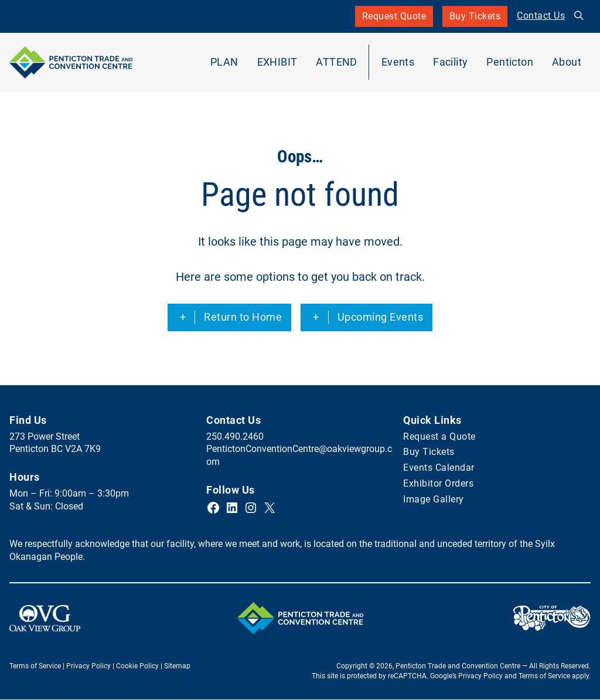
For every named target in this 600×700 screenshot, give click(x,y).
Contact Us (541, 16)
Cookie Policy (137, 667)
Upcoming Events (381, 317)
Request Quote (394, 16)
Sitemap (177, 667)
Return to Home (243, 317)
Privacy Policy (88, 667)
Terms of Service (35, 667)
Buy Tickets (475, 19)
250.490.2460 (235, 437)
